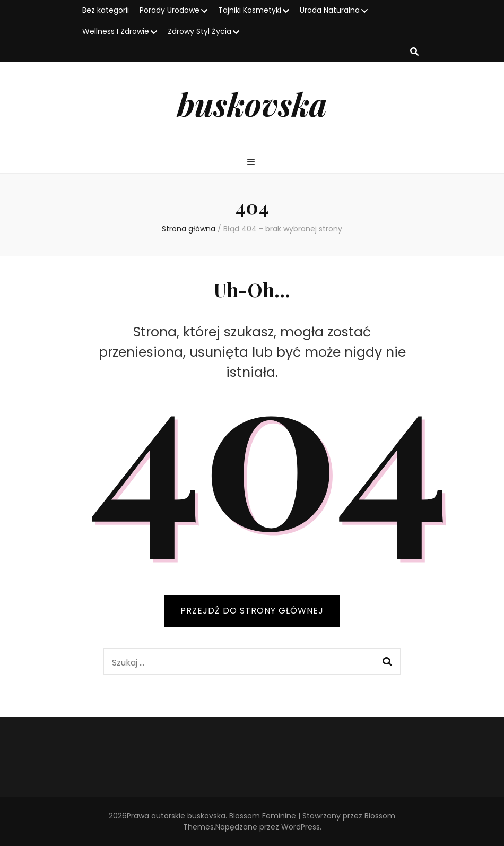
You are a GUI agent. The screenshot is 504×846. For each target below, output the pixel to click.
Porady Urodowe (170, 10)
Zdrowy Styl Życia (199, 31)
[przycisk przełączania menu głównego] (252, 163)
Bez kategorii (106, 10)
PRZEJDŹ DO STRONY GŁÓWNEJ (252, 611)
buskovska (252, 103)
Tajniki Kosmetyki (250, 10)
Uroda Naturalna (330, 10)
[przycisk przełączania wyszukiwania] (414, 52)
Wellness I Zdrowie (116, 31)
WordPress (301, 827)
